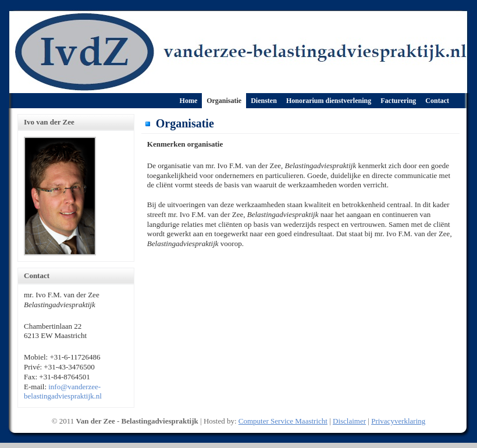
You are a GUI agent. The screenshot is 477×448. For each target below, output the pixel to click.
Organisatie (224, 101)
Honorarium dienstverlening (329, 101)
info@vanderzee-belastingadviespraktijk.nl (63, 392)
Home (189, 101)
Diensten (264, 101)
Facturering (398, 101)
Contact (437, 101)
